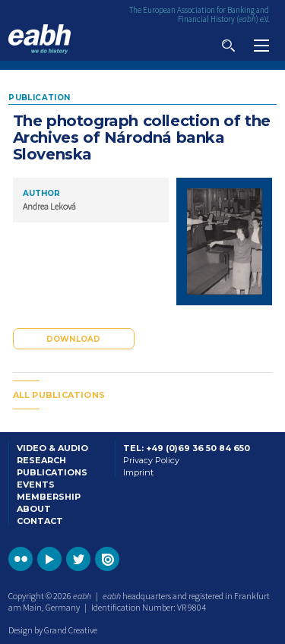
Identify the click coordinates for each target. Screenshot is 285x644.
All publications (59, 395)
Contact (40, 521)
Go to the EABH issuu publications (107, 559)
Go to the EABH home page (40, 39)
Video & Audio (52, 448)
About (34, 509)
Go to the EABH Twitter (78, 559)
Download (74, 339)
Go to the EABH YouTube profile (49, 559)
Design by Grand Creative (53, 630)
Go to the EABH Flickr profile (21, 559)
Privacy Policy (151, 460)
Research (41, 460)
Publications (52, 472)
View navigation (261, 46)
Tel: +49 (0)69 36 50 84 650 (187, 448)
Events (36, 485)
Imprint (138, 472)
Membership (49, 497)
